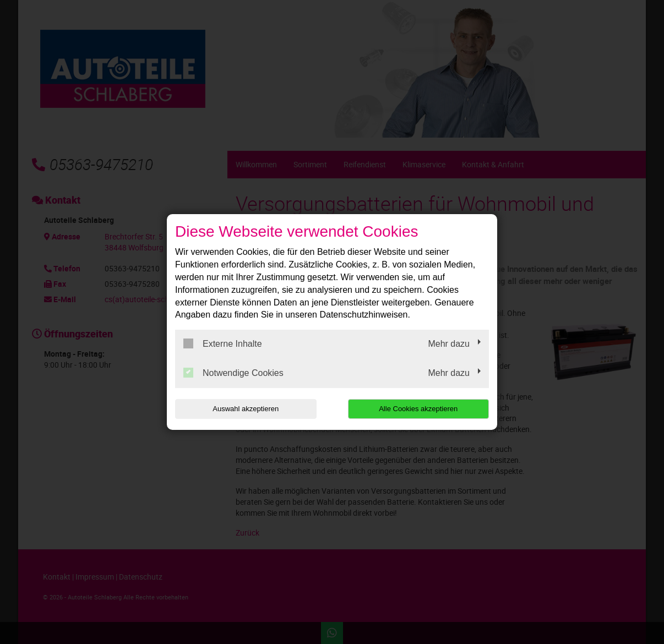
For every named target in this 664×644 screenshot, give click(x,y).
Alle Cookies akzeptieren (418, 409)
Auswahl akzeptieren (246, 409)
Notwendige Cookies (233, 373)
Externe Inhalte (223, 343)
